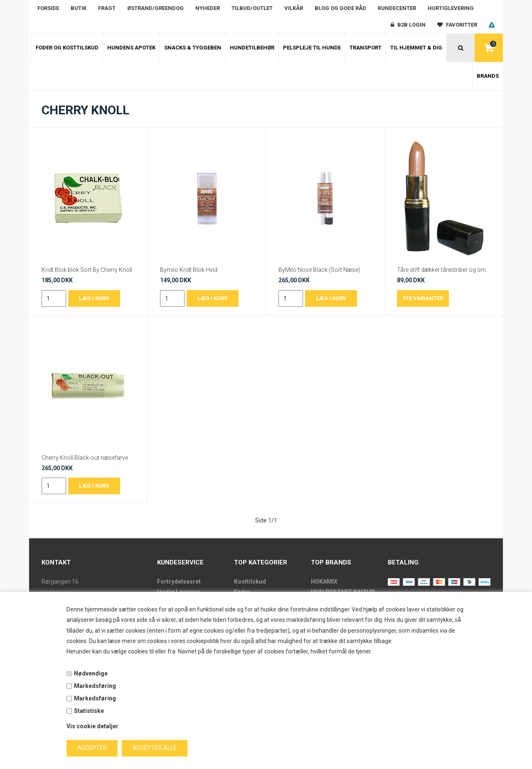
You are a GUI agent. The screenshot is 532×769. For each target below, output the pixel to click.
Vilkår (294, 8)
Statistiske (89, 711)
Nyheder (208, 8)
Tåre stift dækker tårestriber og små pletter (444, 270)
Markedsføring (95, 686)
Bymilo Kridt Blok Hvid (189, 270)
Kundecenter (397, 8)
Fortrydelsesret (179, 582)
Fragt (107, 8)
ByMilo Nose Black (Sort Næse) (319, 270)
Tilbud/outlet (252, 8)
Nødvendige (91, 673)
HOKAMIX (324, 582)
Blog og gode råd (340, 8)
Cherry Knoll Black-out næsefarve (85, 458)
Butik (79, 8)
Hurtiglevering (451, 8)
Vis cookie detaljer (92, 726)
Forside (48, 8)
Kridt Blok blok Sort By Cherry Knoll (87, 270)
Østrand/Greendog (155, 8)
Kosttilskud (250, 582)
